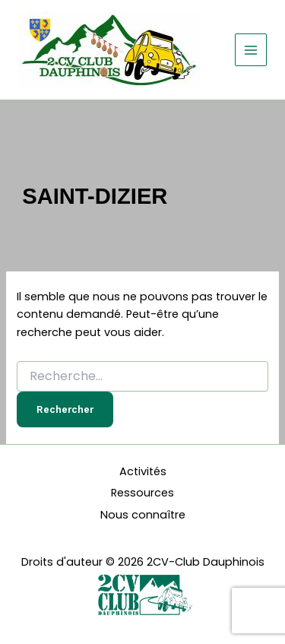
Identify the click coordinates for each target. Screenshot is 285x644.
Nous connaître (143, 515)
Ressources (142, 493)
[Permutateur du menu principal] (251, 49)
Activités (143, 471)
